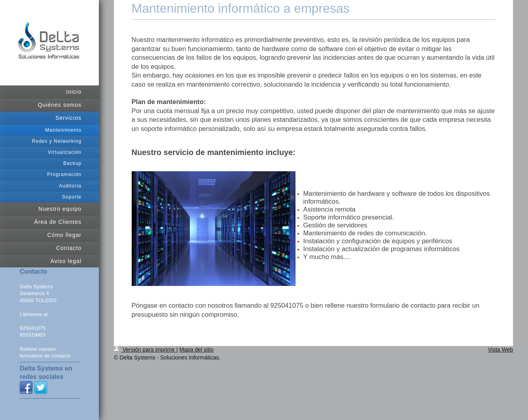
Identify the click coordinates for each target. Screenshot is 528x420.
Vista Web (501, 350)
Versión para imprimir (145, 350)
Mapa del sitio (197, 350)
